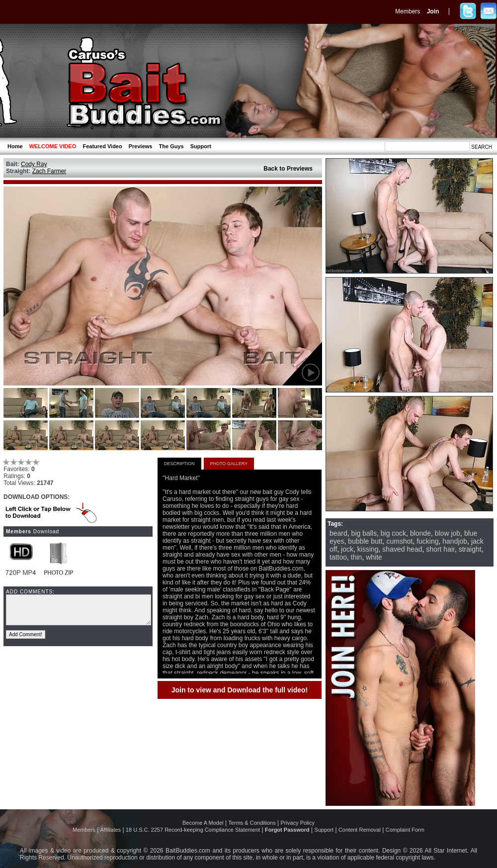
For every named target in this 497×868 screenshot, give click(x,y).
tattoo (338, 557)
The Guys (171, 146)
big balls (364, 533)
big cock (393, 533)
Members (408, 11)
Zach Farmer (49, 171)
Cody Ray (34, 164)
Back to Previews (288, 169)
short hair (440, 549)
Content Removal (360, 830)
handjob (455, 541)
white (374, 557)
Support (201, 146)
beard (338, 533)
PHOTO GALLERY (229, 464)
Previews (141, 146)
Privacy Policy (298, 823)
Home (15, 146)
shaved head (402, 549)
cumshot (399, 541)
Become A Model (203, 823)
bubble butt (365, 541)
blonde (420, 533)
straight (470, 549)
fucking (427, 541)
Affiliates (111, 830)
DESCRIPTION (179, 464)
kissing (368, 549)
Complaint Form (405, 830)
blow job (448, 533)
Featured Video (102, 146)
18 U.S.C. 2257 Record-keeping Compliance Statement (193, 830)
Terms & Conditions (252, 823)
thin (357, 557)
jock (347, 549)
